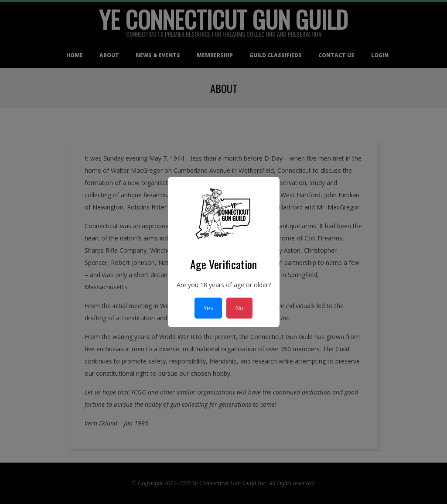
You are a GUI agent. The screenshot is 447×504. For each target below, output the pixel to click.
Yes (208, 308)
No (239, 308)
